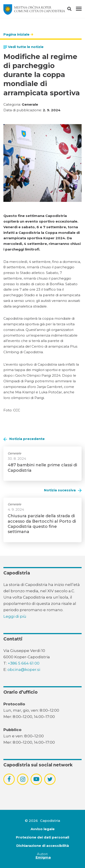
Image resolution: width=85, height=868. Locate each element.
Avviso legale (43, 829)
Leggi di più (15, 616)
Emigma (43, 857)
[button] (73, 10)
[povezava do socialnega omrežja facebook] (9, 779)
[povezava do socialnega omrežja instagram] (23, 779)
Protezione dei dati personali (42, 837)
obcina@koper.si (24, 670)
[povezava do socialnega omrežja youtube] (36, 779)
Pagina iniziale (16, 34)
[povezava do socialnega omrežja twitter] (50, 779)
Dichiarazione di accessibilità (43, 846)
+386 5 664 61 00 (24, 663)
